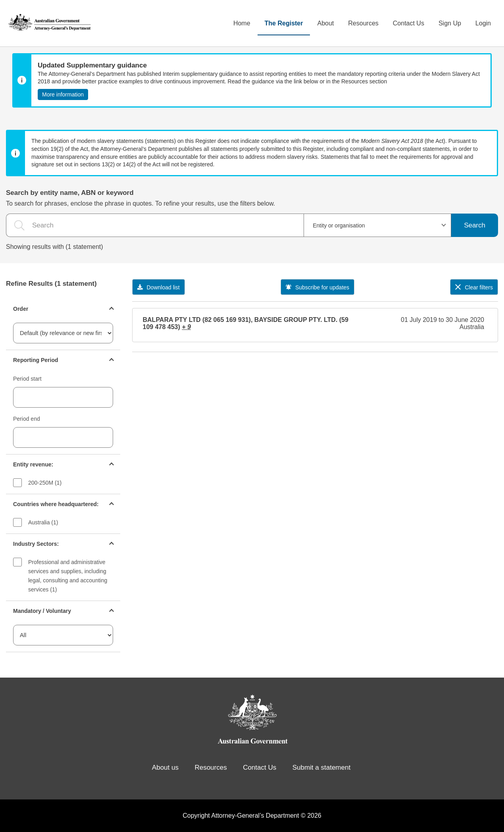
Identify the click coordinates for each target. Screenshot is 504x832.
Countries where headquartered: (56, 504)
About (325, 23)
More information (63, 94)
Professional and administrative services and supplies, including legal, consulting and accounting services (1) (68, 576)
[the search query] (155, 225)
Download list (159, 287)
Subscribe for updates (317, 287)
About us (165, 767)
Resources (363, 23)
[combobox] (377, 225)
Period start (27, 379)
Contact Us (409, 23)
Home (242, 23)
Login (483, 23)
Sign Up (450, 23)
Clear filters (474, 287)
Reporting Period (36, 360)
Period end (27, 419)
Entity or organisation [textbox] (339, 225)
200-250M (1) (45, 483)
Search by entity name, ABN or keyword (70, 193)
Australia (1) (43, 522)
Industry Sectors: (36, 544)
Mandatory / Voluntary (42, 611)
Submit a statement (321, 767)
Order (21, 309)
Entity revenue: (33, 464)
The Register (284, 23)
